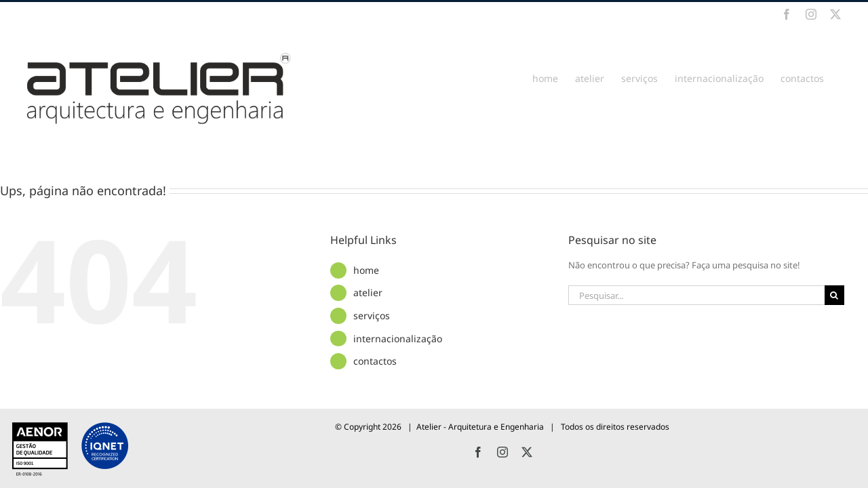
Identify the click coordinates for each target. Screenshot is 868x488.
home (366, 270)
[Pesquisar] (834, 295)
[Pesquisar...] (696, 295)
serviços (372, 316)
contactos (375, 361)
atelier (368, 292)
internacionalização (398, 339)
